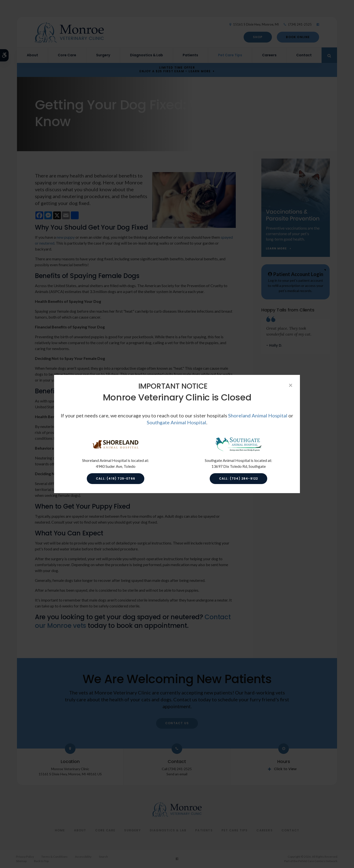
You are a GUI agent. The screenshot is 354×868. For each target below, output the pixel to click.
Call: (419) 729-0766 (116, 478)
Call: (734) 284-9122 (239, 478)
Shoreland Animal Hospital (258, 415)
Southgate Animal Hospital (177, 422)
